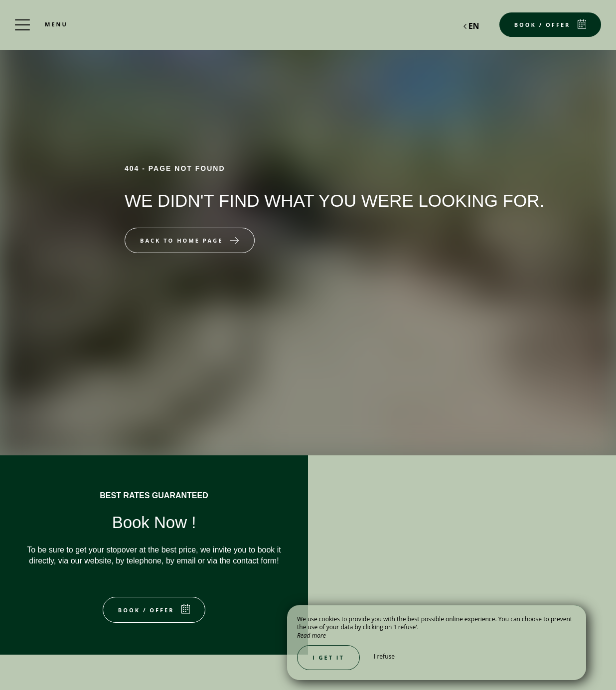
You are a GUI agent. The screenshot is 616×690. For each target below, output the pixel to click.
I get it (328, 657)
